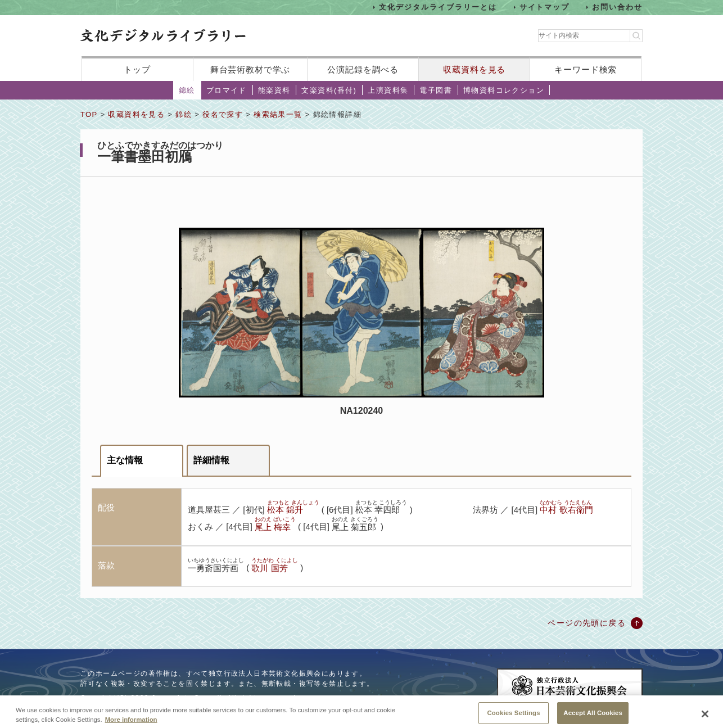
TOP (89, 114)
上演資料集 (388, 90)
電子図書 (436, 90)
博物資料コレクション (504, 90)
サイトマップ (545, 7)
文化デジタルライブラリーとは (438, 7)
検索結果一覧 (278, 114)
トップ (137, 69)
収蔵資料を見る (474, 69)
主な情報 (125, 460)
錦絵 (187, 90)
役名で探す (223, 114)
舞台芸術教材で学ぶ (250, 69)
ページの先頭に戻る (587, 623)
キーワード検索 (586, 69)
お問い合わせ (617, 7)
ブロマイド (227, 90)
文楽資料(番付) (329, 90)
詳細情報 (211, 460)
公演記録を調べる (363, 69)
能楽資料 (274, 90)
